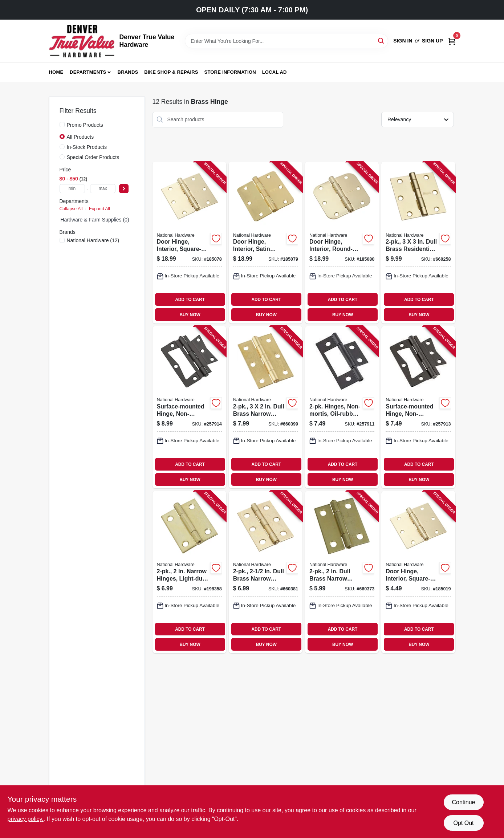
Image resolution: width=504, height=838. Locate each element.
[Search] (381, 40)
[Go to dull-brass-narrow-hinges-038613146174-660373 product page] (342, 572)
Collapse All (71, 209)
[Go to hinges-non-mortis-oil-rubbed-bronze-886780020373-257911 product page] (342, 407)
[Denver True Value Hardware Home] (82, 41)
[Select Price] (124, 189)
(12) (93, 240)
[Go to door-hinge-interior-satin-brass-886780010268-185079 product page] (266, 243)
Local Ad (275, 72)
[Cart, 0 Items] (452, 41)
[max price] (103, 189)
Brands (128, 72)
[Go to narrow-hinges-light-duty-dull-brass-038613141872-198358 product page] (189, 572)
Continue (463, 802)
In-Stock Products (87, 147)
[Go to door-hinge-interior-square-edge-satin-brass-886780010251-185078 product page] (189, 243)
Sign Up (432, 41)
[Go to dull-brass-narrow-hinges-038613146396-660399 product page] (266, 407)
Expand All (99, 209)
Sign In (403, 41)
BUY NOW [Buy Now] (190, 315)
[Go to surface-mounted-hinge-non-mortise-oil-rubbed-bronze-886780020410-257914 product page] (189, 407)
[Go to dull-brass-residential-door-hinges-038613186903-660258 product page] (418, 243)
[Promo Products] (62, 125)
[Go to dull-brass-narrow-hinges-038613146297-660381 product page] (266, 572)
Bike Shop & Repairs (171, 72)
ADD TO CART (190, 300)
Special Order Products (93, 157)
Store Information (230, 72)
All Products (80, 137)
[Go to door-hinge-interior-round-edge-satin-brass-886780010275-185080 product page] (342, 243)
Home (56, 72)
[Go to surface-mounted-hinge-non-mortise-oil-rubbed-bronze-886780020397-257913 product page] (418, 407)
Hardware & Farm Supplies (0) (95, 220)
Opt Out (463, 823)
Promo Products (85, 125)
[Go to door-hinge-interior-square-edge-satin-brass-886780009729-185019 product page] (418, 572)
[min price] (72, 189)
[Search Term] (286, 41)
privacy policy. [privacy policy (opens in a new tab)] (26, 819)
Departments (88, 72)
